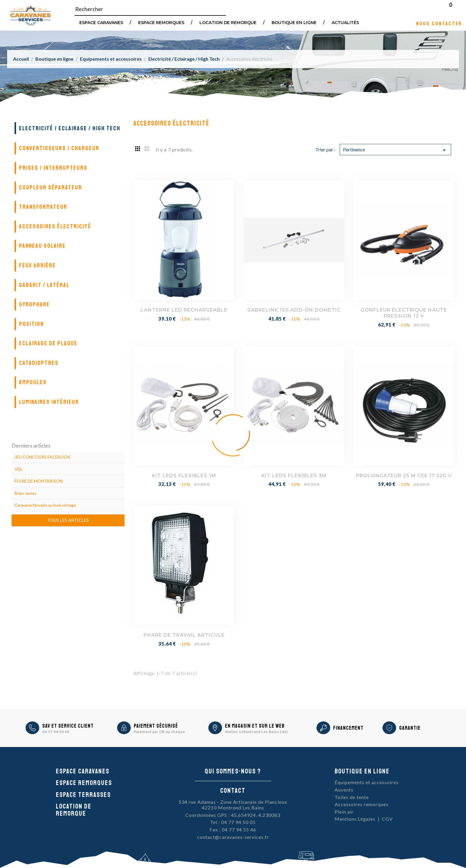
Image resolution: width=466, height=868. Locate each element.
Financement (348, 728)
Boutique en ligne (294, 22)
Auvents (344, 790)
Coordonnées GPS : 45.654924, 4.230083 (233, 815)
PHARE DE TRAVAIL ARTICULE (184, 635)
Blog (458, 9)
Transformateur (43, 207)
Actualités (345, 22)
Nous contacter (439, 23)
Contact (233, 791)
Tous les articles (68, 520)
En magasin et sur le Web (255, 726)
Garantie (410, 728)
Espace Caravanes (101, 22)
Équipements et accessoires (367, 782)
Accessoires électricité (55, 226)
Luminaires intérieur (49, 402)
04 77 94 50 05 (56, 732)
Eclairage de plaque (48, 343)
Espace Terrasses (83, 795)
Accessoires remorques (362, 804)
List (147, 148)
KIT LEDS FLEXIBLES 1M (184, 476)
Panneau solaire (42, 246)
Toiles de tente (352, 797)
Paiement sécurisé (156, 726)
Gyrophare (34, 304)
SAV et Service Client (68, 726)
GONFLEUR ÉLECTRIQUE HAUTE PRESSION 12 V (404, 313)
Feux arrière (37, 265)
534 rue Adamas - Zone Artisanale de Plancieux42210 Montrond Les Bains (233, 805)
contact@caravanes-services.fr (233, 837)
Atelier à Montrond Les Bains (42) (256, 732)
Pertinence (395, 150)
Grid (138, 148)
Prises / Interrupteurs (53, 168)
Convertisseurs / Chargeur (59, 148)
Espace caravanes (83, 771)
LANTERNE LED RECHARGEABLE (184, 310)
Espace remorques (161, 22)
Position (31, 324)
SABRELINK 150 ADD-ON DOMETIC (294, 310)
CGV (387, 819)
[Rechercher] (150, 9)
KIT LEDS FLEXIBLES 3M (294, 476)
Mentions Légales (355, 819)
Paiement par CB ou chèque (159, 732)
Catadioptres (39, 363)
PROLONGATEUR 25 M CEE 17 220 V (404, 476)
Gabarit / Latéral (44, 285)
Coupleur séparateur (51, 187)
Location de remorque (228, 22)
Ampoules (33, 382)
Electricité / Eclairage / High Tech (70, 128)
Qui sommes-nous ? (233, 771)
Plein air (344, 812)
